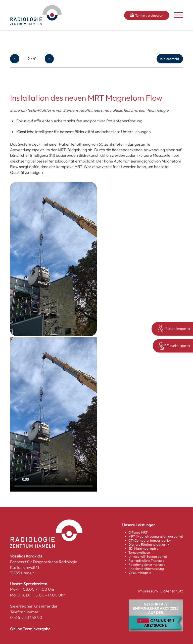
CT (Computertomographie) (150, 540)
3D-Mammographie (143, 548)
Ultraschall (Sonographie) (148, 556)
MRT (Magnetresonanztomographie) (156, 536)
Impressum (148, 591)
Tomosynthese (139, 552)
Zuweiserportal (174, 346)
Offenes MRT (138, 532)
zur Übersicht (170, 59)
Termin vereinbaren (147, 15)
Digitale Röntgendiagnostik (149, 544)
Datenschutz (172, 591)
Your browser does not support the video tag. (53, 414)
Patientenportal (174, 329)
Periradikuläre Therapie (146, 560)
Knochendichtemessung (146, 569)
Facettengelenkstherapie (147, 565)
